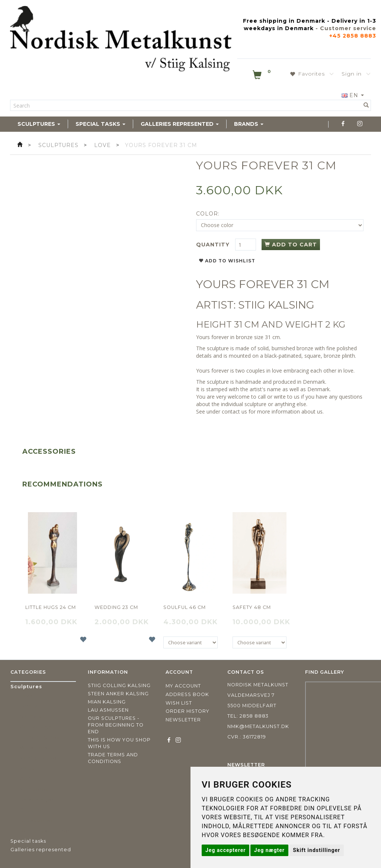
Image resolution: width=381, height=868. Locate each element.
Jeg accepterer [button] (225, 850)
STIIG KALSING (276, 305)
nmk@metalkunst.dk (258, 726)
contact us (234, 411)
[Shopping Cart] (262, 76)
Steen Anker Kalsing (118, 694)
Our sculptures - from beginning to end (116, 725)
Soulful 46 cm (185, 607)
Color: (208, 214)
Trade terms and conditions (113, 758)
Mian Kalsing (107, 702)
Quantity (214, 245)
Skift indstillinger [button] (316, 850)
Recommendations (63, 484)
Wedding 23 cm (116, 607)
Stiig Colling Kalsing (119, 685)
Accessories (49, 451)
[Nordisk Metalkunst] (121, 40)
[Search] (366, 105)
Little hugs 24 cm (51, 607)
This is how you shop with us (119, 743)
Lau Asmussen (108, 710)
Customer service (348, 28)
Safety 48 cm (252, 607)
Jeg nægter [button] (269, 850)
